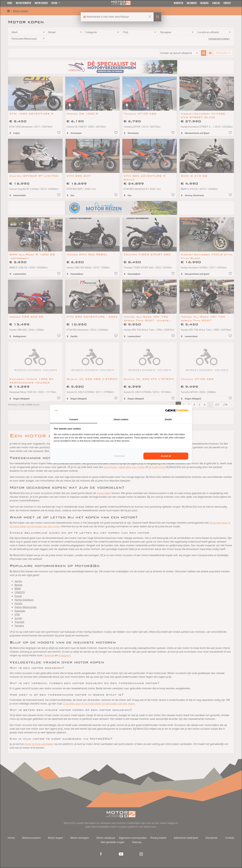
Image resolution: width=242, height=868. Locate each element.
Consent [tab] (74, 419)
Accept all (166, 456)
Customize (120, 456)
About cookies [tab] (121, 419)
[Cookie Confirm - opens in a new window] (177, 410)
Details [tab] (168, 419)
